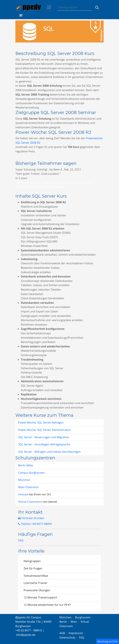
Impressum (76, 633)
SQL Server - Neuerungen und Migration (44, 437)
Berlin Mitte (26, 465)
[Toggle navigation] (49, 7)
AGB (62, 633)
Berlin (63, 622)
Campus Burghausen (31, 473)
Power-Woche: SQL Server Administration (44, 430)
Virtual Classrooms (30, 502)
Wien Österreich (28, 487)
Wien (74, 622)
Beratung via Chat (108, 641)
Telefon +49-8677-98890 (35, 524)
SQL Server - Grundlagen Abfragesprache (44, 444)
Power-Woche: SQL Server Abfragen (41, 423)
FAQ (21, 540)
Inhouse (24, 494)
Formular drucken (31, 518)
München (24, 480)
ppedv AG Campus (28, 617)
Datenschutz (67, 638)
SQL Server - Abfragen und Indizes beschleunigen (49, 452)
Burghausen (83, 617)
